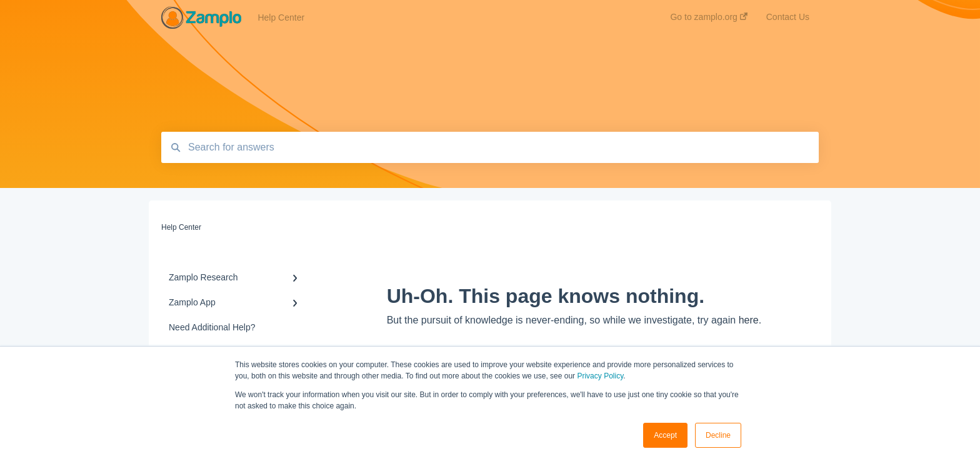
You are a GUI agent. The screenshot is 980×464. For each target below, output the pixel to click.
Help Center (281, 17)
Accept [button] (665, 435)
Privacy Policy (600, 376)
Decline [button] (718, 435)
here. (750, 320)
